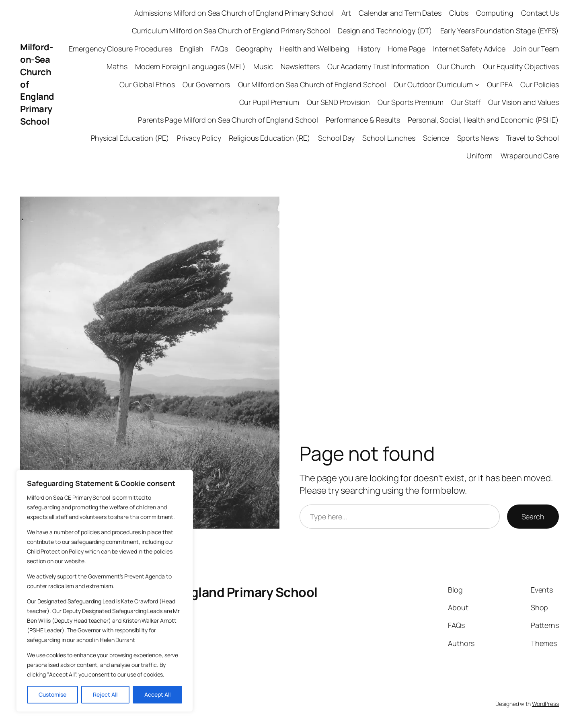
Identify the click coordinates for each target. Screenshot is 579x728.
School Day (336, 138)
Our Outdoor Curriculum (433, 84)
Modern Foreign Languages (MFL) (190, 66)
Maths (117, 66)
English (192, 49)
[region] (105, 591)
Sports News (478, 138)
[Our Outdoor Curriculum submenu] (477, 85)
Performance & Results (363, 120)
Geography (254, 49)
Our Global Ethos (147, 84)
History (369, 49)
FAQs (220, 49)
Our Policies (540, 84)
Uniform (479, 156)
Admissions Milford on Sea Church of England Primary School (234, 13)
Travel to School (533, 138)
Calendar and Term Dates (400, 13)
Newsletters (300, 66)
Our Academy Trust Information (378, 66)
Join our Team (536, 49)
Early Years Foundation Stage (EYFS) (500, 31)
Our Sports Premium (410, 102)
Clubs (459, 13)
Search (533, 517)
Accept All (157, 694)
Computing (495, 13)
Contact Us (540, 13)
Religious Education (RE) (270, 138)
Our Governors (206, 84)
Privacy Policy (199, 138)
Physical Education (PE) (130, 138)
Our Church (456, 66)
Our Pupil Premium (269, 102)
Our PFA (500, 84)
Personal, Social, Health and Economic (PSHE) (483, 120)
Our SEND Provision (338, 102)
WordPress (545, 704)
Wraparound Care (530, 156)
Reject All (105, 694)
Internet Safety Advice (469, 49)
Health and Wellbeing (315, 49)
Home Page (407, 49)
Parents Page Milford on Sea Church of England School (228, 120)
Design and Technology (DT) (385, 31)
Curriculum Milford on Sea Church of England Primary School (231, 31)
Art (346, 13)
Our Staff (466, 102)
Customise (52, 694)
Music (263, 66)
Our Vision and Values (524, 102)
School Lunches (389, 138)
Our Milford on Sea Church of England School (312, 84)
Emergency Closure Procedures (120, 49)
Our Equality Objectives (521, 66)
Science (436, 138)
